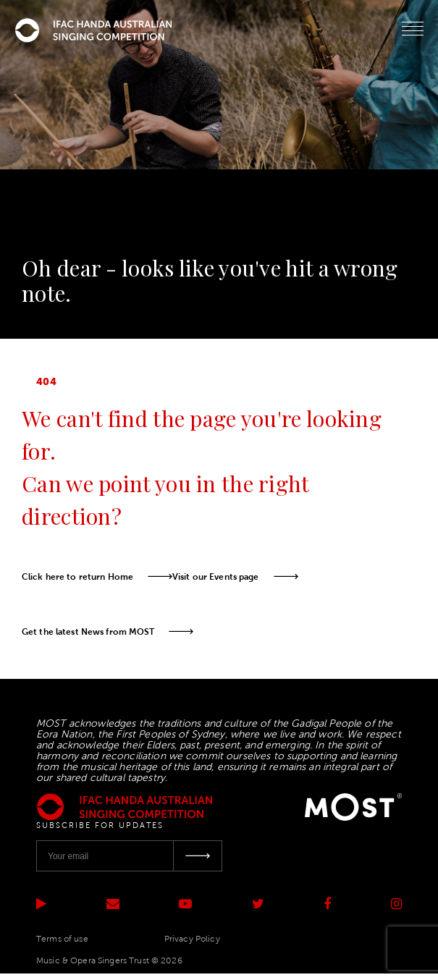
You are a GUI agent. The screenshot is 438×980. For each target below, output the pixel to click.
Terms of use (62, 939)
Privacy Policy (192, 939)
